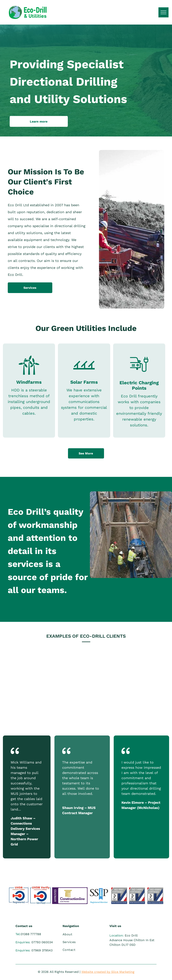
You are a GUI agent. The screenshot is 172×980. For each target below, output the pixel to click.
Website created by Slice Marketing (108, 972)
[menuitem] (84, 934)
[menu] (163, 12)
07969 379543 (42, 950)
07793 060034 (42, 942)
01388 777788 (31, 934)
